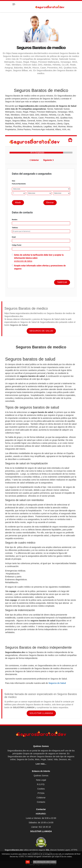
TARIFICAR (62, 282)
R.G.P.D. (41, 784)
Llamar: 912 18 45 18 (41, 827)
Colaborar (41, 798)
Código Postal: (17, 245)
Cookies (41, 789)
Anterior (34, 160)
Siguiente (49, 160)
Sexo (13, 181)
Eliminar (50, 203)
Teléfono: (15, 228)
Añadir (18, 203)
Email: (14, 237)
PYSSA (41, 793)
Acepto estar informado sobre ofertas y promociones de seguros (40, 267)
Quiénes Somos (41, 776)
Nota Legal (41, 780)
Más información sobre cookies (45, 862)
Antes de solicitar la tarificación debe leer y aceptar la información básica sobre (39, 256)
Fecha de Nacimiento (19, 184)
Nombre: (15, 220)
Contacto (41, 802)
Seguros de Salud (57, 683)
